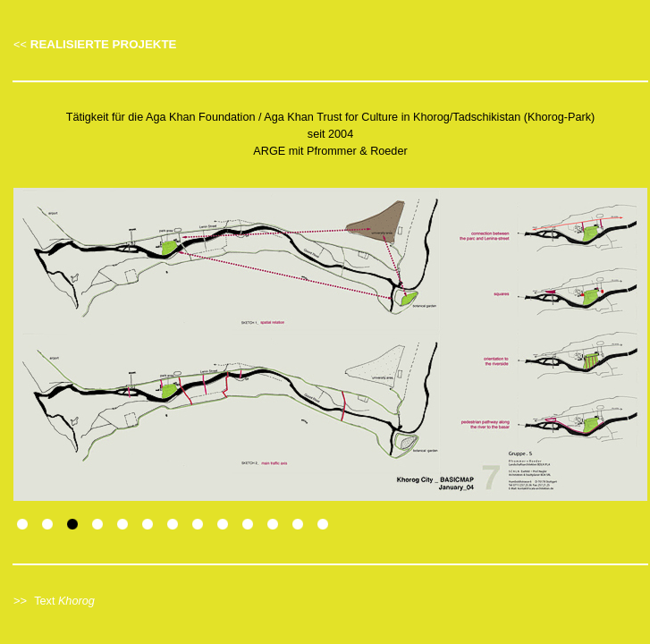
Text (64, 601)
